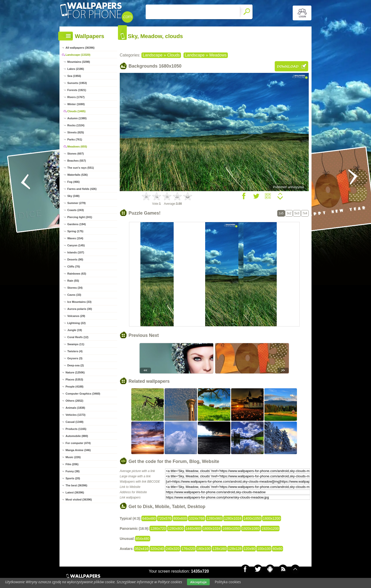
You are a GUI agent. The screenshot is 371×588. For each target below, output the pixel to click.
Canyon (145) (76, 245)
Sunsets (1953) (77, 83)
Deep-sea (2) (75, 365)
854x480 (143, 539)
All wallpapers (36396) (80, 48)
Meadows (218, 55)
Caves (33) (74, 295)
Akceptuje (198, 582)
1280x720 (158, 528)
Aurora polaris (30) (80, 309)
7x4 (305, 213)
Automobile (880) (77, 436)
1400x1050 (252, 518)
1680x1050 (231, 528)
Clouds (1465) (76, 111)
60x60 (277, 549)
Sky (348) (73, 196)
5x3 (297, 213)
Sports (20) (73, 478)
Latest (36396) (75, 492)
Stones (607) (75, 154)
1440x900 (193, 528)
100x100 (264, 549)
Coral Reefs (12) (78, 337)
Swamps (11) (76, 344)
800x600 (180, 518)
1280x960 (214, 518)
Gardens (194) (76, 224)
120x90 (250, 549)
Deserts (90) (75, 259)
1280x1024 (233, 518)
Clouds (173, 55)
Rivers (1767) (76, 97)
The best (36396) (76, 485)
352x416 (142, 549)
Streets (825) (76, 132)
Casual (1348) (74, 422)
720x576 (165, 518)
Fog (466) (73, 182)
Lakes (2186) (76, 69)
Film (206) (72, 464)
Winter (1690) (76, 104)
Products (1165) (76, 429)
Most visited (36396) (79, 499)
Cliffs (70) (74, 267)
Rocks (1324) (76, 125)
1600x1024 (212, 528)
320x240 (157, 549)
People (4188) (74, 387)
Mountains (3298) (79, 62)
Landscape (152, 55)
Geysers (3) (75, 358)
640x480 (149, 518)
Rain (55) (73, 281)
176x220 (188, 549)
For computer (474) (78, 443)
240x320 (173, 549)
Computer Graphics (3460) (83, 394)
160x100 (204, 549)
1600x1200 (272, 518)
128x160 (219, 549)
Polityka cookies (228, 582)
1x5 (281, 213)
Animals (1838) (75, 408)
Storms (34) (75, 288)
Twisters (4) (75, 351)
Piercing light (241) (80, 217)
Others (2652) (74, 401)
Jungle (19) (75, 330)
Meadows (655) (77, 146)
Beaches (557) (77, 161)
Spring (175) (75, 231)
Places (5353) (74, 379)
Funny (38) (73, 471)
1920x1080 (251, 528)
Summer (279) (76, 203)
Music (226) (73, 457)
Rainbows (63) (77, 274)
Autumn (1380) (77, 118)
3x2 (289, 213)
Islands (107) (76, 252)
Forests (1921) (77, 90)
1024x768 (197, 518)
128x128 (235, 549)
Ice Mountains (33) (79, 302)
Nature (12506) (75, 372)
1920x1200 (270, 528)
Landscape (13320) (78, 55)
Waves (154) (75, 238)
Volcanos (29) (76, 316)
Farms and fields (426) (82, 189)
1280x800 (176, 528)
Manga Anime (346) (78, 450)
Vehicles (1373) (75, 415)
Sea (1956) (74, 76)
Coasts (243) (75, 210)
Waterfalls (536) (78, 175)
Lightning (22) (76, 323)
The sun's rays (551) (81, 168)
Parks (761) (75, 139)
